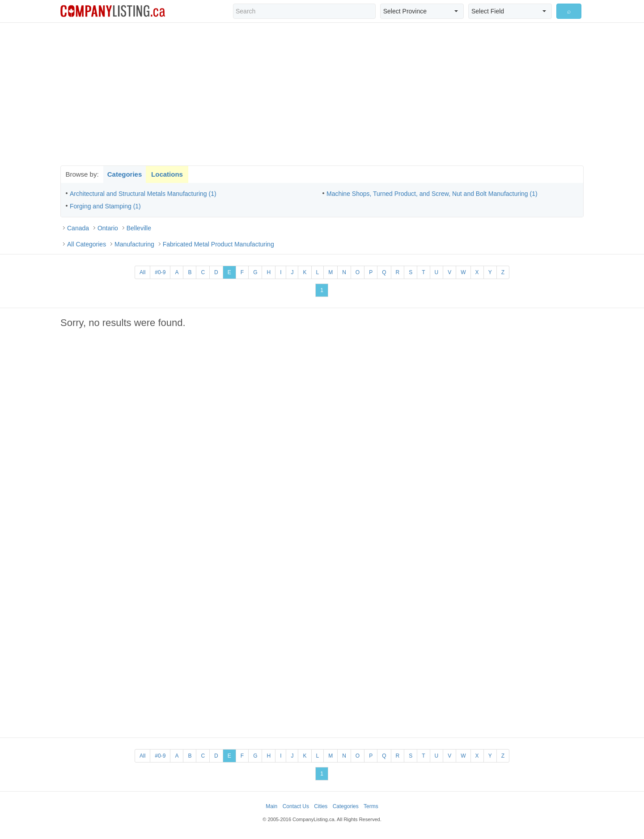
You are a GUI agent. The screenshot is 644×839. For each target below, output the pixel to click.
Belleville (139, 228)
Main (271, 806)
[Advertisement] (322, 94)
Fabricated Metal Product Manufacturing (218, 244)
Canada (78, 228)
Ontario (108, 228)
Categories (125, 174)
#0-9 (160, 272)
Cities (321, 806)
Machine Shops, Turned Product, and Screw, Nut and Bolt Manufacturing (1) (432, 194)
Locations (167, 174)
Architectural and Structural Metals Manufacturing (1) (143, 194)
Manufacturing (134, 244)
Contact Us (296, 806)
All (142, 272)
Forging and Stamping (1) (105, 206)
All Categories (87, 244)
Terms (371, 806)
